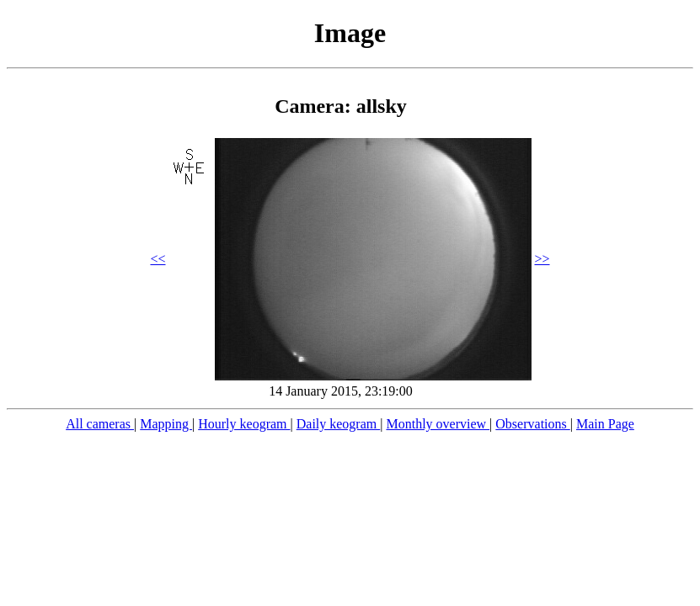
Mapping (166, 424)
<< (158, 259)
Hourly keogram (244, 424)
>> (542, 259)
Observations (532, 424)
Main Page (605, 424)
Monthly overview (438, 424)
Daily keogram (339, 424)
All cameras (100, 424)
